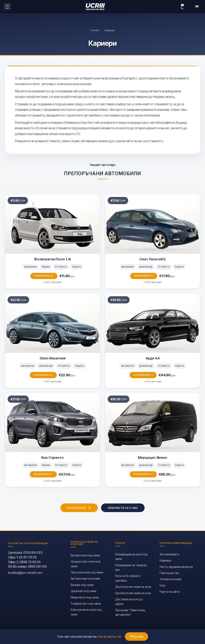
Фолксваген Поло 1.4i (52, 259)
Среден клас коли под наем (85, 563)
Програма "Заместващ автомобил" (130, 612)
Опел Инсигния (53, 358)
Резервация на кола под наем (131, 556)
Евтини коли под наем (85, 555)
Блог (163, 585)
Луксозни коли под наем (87, 572)
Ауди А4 (153, 358)
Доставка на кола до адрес (129, 601)
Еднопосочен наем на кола (133, 593)
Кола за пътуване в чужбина (128, 578)
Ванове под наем (82, 584)
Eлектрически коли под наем (86, 612)
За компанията (169, 554)
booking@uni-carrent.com (182, 5)
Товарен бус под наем (86, 603)
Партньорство (169, 573)
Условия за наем (170, 579)
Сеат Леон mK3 (153, 259)
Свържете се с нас (123, 507)
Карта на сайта (170, 591)
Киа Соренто (52, 457)
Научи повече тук (109, 637)
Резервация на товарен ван (131, 567)
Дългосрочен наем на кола (133, 586)
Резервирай (79, 508)
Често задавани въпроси (176, 566)
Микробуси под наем (85, 597)
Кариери (165, 560)
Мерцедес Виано (153, 457)
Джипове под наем (83, 591)
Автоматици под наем (85, 578)
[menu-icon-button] (7, 7)
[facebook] (9, 580)
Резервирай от (44, 276)
